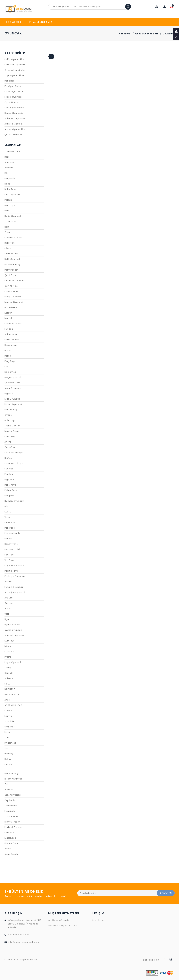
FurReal (9, 469)
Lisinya (8, 716)
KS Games (10, 372)
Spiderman (11, 334)
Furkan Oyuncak (14, 587)
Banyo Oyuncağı (14, 113)
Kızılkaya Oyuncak (15, 576)
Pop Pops (10, 528)
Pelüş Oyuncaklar (14, 59)
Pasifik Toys (11, 571)
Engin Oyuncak (13, 662)
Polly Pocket (11, 270)
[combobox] (63, 7)
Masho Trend (12, 431)
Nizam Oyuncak (13, 779)
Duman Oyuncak (14, 501)
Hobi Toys (10, 420)
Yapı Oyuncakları (14, 76)
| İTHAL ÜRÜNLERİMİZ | (41, 22)
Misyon (8, 646)
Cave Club (10, 523)
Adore (8, 849)
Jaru (7, 748)
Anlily (7, 700)
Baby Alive (10, 485)
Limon (8, 732)
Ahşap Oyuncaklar (15, 129)
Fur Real (9, 329)
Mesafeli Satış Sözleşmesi (63, 926)
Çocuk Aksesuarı (14, 135)
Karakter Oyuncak (15, 65)
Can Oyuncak (12, 195)
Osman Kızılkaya (14, 463)
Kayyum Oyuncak (15, 566)
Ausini (8, 609)
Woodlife (10, 722)
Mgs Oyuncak (12, 399)
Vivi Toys (10, 560)
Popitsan (9, 474)
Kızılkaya (9, 652)
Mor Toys (10, 205)
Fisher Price (11, 490)
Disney (8, 458)
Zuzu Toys (10, 222)
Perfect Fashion (14, 827)
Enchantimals (12, 533)
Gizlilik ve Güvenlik (59, 920)
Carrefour (10, 447)
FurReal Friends (13, 324)
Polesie (9, 200)
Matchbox (10, 838)
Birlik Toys (10, 243)
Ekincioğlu (10, 811)
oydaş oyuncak (13, 630)
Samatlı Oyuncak (14, 636)
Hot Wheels (11, 308)
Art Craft (10, 598)
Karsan (8, 313)
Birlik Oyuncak (13, 259)
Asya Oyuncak (13, 388)
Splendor (10, 679)
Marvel (8, 539)
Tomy (8, 668)
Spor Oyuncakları (14, 108)
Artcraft (9, 582)
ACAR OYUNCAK (13, 705)
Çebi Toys (10, 275)
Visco (8, 517)
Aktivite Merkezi (13, 124)
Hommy (9, 754)
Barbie (8, 356)
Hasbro (8, 351)
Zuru (7, 738)
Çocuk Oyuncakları (147, 34)
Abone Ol (166, 893)
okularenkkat (12, 695)
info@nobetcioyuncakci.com (25, 942)
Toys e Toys (11, 817)
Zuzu (7, 232)
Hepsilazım (11, 345)
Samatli (9, 673)
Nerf (7, 227)
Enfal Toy (10, 437)
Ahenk (8, 442)
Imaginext (10, 743)
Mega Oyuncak (13, 377)
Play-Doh (10, 179)
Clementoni (11, 254)
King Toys (10, 361)
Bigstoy (9, 394)
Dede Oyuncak (13, 216)
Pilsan (8, 248)
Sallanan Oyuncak (15, 119)
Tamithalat (11, 806)
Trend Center (12, 426)
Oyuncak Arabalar (15, 70)
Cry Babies (11, 800)
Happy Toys (11, 544)
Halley (8, 759)
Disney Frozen (12, 822)
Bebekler (9, 81)
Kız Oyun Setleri (13, 86)
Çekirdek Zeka (13, 383)
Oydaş (8, 415)
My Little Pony (12, 265)
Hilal (7, 506)
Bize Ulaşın (98, 920)
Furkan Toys (11, 291)
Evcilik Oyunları (13, 97)
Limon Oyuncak (13, 404)
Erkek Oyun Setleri (15, 92)
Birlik (7, 211)
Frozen (8, 711)
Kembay (9, 833)
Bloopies (9, 496)
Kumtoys (10, 641)
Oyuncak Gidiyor (14, 453)
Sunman (9, 162)
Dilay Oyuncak (13, 297)
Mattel (8, 318)
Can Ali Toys (12, 286)
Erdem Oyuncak (14, 238)
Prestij (8, 657)
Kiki (6, 173)
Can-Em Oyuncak (15, 281)
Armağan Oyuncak (15, 593)
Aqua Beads (11, 854)
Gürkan (9, 603)
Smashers (10, 727)
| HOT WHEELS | (14, 22)
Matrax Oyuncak (14, 302)
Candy (8, 765)
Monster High (12, 774)
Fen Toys (10, 555)
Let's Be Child (12, 549)
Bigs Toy (9, 480)
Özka (7, 784)
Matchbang (11, 410)
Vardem (9, 168)
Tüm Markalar (12, 152)
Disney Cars (11, 843)
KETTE (8, 512)
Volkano (9, 790)
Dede (7, 184)
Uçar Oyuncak (13, 625)
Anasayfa (125, 34)
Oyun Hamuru (12, 102)
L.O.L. (7, 367)
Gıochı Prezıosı (13, 795)
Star (7, 614)
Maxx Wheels (12, 340)
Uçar (7, 619)
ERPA (7, 684)
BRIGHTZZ (10, 689)
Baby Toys (10, 189)
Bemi (7, 157)
